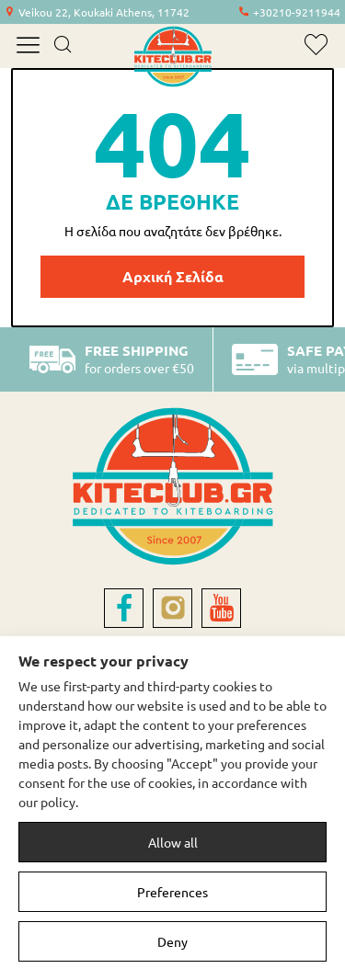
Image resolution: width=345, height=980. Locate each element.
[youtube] (221, 608)
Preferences (172, 892)
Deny (172, 941)
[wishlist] (316, 45)
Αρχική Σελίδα (173, 276)
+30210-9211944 (297, 12)
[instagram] (172, 608)
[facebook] (124, 608)
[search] (62, 46)
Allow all (173, 842)
